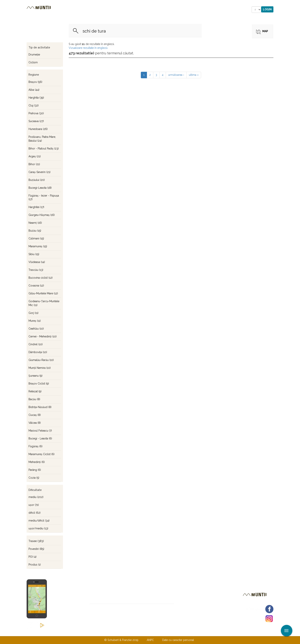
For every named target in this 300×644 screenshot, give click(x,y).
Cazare (98, 10)
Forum (172, 10)
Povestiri (117, 10)
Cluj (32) (34, 105)
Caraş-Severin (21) (40, 172)
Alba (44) (34, 90)
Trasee (80, 10)
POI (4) (33, 557)
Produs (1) (35, 565)
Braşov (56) (35, 82)
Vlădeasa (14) (37, 262)
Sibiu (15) (34, 254)
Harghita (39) (36, 98)
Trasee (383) (36, 541)
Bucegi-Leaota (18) (40, 188)
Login (267, 9)
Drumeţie (34, 55)
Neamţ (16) (35, 223)
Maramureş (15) (38, 246)
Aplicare (297, 3)
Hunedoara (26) (38, 129)
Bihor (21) (34, 164)
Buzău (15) (35, 231)
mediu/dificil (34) (39, 521)
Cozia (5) (34, 478)
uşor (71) (34, 505)
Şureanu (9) (35, 376)
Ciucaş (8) (35, 415)
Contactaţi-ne (121, 632)
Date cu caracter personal (178, 640)
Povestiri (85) (36, 549)
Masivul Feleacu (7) (40, 431)
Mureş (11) (35, 321)
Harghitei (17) (36, 207)
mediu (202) (36, 497)
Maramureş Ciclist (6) (42, 454)
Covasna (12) (36, 286)
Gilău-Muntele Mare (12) (43, 293)
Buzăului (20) (37, 180)
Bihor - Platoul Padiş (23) (44, 149)
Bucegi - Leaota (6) (40, 438)
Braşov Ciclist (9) (39, 384)
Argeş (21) (35, 156)
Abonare (187, 607)
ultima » (194, 75)
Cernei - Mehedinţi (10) (43, 336)
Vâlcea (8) (35, 423)
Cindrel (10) (36, 344)
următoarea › (176, 75)
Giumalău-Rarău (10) (41, 360)
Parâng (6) (35, 470)
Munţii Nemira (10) (40, 368)
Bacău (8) (34, 399)
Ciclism (33, 62)
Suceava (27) (36, 121)
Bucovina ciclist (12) (41, 278)
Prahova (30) (36, 113)
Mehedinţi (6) (37, 462)
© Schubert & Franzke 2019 (121, 640)
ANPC (150, 640)
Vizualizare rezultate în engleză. (88, 48)
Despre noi (144, 632)
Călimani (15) (36, 238)
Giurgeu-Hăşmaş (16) (42, 215)
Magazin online (146, 10)
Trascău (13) (36, 270)
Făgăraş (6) (35, 446)
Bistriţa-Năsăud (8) (40, 407)
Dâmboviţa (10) (38, 352)
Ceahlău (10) (36, 329)
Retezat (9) (35, 391)
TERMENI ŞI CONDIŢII (173, 632)
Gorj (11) (33, 313)
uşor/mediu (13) (38, 528)
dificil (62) (35, 513)
